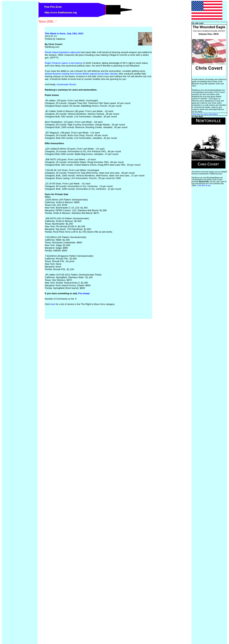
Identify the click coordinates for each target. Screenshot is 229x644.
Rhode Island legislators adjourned (63, 52)
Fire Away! (84, 293)
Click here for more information (205, 114)
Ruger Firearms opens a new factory (64, 63)
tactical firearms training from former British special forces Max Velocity (81, 74)
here (53, 304)
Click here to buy (204, 186)
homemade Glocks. (67, 84)
